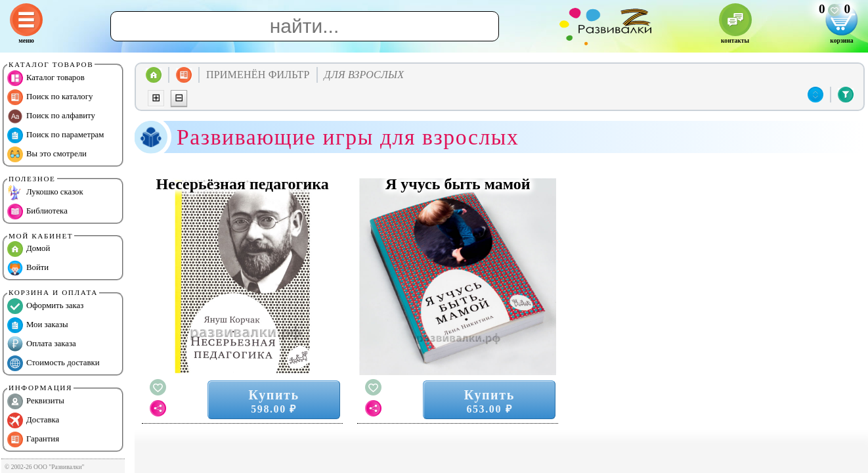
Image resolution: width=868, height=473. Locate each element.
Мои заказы (38, 325)
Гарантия (33, 439)
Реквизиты (36, 401)
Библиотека (37, 212)
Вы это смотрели (47, 154)
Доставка (33, 420)
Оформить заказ (45, 306)
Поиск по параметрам (55, 135)
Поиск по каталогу (50, 97)
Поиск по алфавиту (51, 116)
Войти (28, 268)
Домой (29, 249)
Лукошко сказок (45, 192)
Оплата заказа (42, 344)
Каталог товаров (46, 78)
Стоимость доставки (54, 363)
